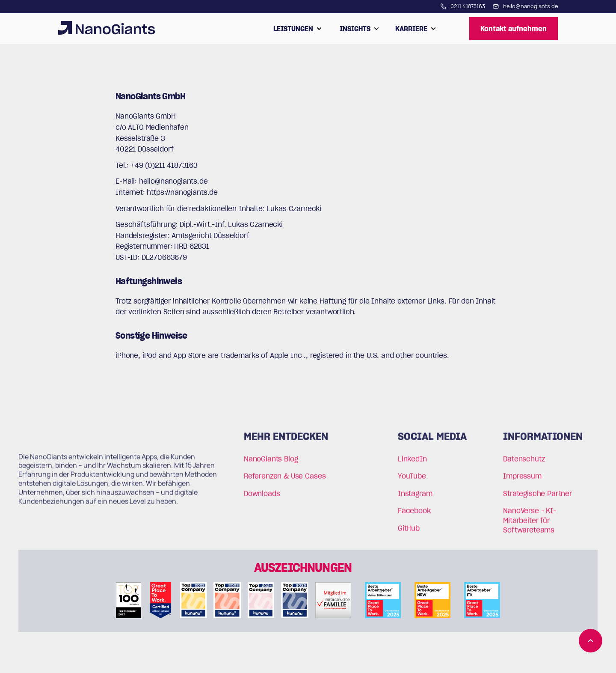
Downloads (262, 497)
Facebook (414, 515)
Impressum (522, 480)
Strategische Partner (538, 497)
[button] (298, 29)
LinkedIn (412, 463)
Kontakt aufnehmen (514, 29)
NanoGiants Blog (271, 463)
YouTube (412, 480)
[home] (107, 29)
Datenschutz (524, 463)
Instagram (415, 497)
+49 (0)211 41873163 (164, 165)
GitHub (409, 532)
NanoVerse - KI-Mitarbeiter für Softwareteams (530, 524)
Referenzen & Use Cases (285, 480)
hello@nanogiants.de (173, 181)
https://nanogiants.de (182, 192)
